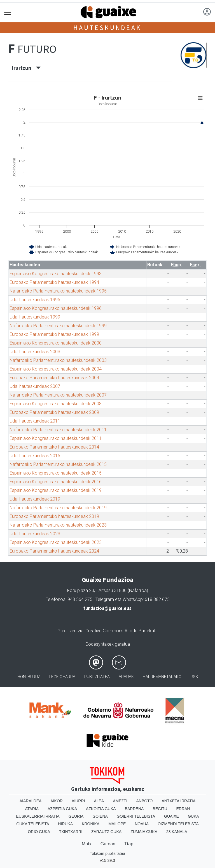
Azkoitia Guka (101, 809)
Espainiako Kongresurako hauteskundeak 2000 (56, 343)
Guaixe (171, 816)
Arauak (126, 677)
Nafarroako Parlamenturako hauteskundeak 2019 (58, 508)
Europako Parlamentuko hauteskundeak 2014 (54, 447)
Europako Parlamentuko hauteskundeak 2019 (54, 516)
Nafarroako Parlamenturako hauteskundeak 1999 (58, 326)
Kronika (91, 824)
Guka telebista (33, 824)
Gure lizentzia (70, 631)
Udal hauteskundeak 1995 (35, 300)
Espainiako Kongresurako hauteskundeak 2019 (56, 490)
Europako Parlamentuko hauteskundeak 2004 (54, 378)
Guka (193, 816)
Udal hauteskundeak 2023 (35, 534)
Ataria (32, 809)
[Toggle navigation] (8, 12)
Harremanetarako (162, 677)
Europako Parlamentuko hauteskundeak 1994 (54, 282)
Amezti (120, 801)
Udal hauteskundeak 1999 (35, 317)
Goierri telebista (136, 816)
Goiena (100, 816)
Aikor (57, 801)
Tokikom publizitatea (107, 853)
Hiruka (65, 824)
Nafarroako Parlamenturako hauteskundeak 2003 (58, 360)
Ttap (129, 844)
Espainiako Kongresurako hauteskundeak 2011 (56, 438)
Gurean (108, 844)
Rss (194, 677)
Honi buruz (29, 677)
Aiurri (78, 801)
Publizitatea (97, 677)
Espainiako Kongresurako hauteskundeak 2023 (56, 542)
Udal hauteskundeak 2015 (35, 456)
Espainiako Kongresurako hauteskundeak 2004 (56, 369)
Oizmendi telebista (178, 824)
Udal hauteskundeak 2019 (35, 499)
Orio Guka (39, 832)
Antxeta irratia (178, 801)
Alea (99, 801)
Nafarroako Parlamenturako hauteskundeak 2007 (58, 395)
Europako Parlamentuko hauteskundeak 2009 (54, 412)
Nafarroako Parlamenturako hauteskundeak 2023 (58, 525)
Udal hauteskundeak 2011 (35, 421)
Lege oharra (62, 677)
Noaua (142, 824)
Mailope (117, 824)
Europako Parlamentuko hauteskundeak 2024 (54, 551)
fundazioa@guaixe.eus (107, 608)
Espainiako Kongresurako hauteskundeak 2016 (56, 482)
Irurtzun (26, 68)
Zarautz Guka (106, 832)
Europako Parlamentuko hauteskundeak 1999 (54, 334)
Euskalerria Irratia (38, 816)
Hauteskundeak (107, 28)
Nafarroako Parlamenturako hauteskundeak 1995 (58, 291)
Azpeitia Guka (62, 809)
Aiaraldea (31, 801)
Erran (183, 809)
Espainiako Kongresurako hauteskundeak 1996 (56, 308)
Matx (87, 844)
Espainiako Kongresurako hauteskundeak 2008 (56, 404)
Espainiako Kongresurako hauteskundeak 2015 (56, 473)
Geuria (76, 816)
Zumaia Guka (144, 832)
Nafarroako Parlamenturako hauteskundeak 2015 (58, 464)
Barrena (134, 809)
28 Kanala (177, 832)
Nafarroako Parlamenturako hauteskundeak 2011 (58, 430)
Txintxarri (71, 832)
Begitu (160, 809)
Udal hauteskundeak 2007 (35, 386)
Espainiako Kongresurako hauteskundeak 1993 (56, 274)
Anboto (145, 801)
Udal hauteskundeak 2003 (35, 352)
